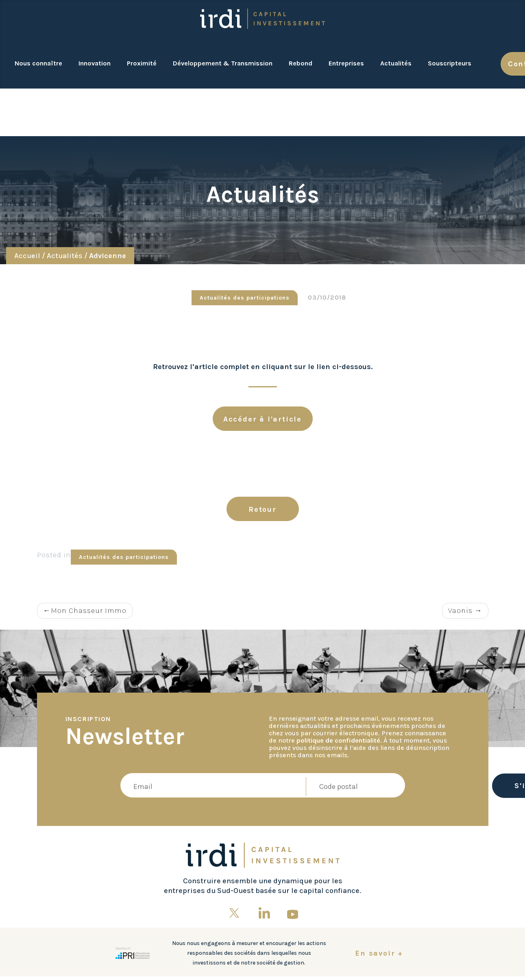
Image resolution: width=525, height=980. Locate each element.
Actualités (396, 63)
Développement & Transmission (223, 63)
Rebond (301, 63)
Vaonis (460, 611)
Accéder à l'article (262, 419)
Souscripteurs (450, 63)
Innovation (95, 63)
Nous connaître (38, 63)
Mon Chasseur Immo (89, 611)
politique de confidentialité (338, 740)
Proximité (142, 63)
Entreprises (346, 63)
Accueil (27, 256)
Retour (262, 509)
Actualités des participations (245, 298)
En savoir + (379, 953)
